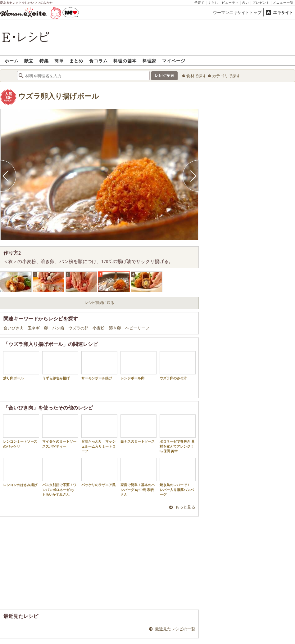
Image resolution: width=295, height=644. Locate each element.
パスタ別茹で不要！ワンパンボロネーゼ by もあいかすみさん (60, 477)
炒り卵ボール (21, 366)
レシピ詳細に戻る (99, 303)
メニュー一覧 (283, 3)
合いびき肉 (14, 328)
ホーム (12, 61)
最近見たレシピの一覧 (175, 629)
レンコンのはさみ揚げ (21, 472)
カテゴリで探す (226, 76)
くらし (213, 3)
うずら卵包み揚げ (60, 366)
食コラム (98, 61)
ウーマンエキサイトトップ (237, 13)
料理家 (150, 61)
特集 (44, 61)
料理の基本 (125, 61)
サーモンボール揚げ (99, 366)
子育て (200, 3)
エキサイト (283, 13)
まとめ (76, 61)
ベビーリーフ (137, 328)
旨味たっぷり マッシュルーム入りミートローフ (99, 434)
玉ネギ (34, 328)
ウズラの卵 (79, 328)
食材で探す (196, 76)
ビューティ (230, 3)
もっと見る (185, 507)
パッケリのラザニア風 (99, 472)
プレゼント (261, 3)
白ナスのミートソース (138, 429)
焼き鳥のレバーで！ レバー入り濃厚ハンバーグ (178, 477)
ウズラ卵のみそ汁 (178, 366)
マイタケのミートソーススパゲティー (60, 431)
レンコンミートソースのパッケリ (21, 431)
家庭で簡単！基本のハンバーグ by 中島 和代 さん (138, 477)
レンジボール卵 (138, 366)
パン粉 (59, 328)
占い (246, 3)
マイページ (174, 61)
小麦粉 (99, 328)
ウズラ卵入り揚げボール (59, 96)
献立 (29, 61)
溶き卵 (116, 328)
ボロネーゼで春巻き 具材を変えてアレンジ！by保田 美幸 (178, 434)
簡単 (59, 61)
